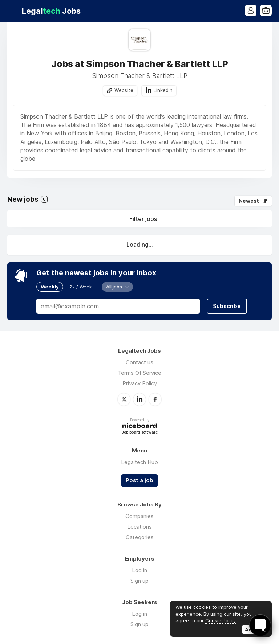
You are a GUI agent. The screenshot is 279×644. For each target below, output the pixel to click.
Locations (139, 527)
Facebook (155, 399)
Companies (139, 516)
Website (124, 90)
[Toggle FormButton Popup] (260, 625)
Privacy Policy (140, 383)
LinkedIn (139, 399)
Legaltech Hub (139, 462)
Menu (13, 11)
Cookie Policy (221, 620)
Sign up (139, 581)
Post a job (139, 480)
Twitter (124, 399)
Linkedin (163, 90)
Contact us (139, 362)
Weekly (50, 287)
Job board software (140, 433)
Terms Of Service (139, 373)
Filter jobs (143, 219)
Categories (140, 537)
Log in (139, 570)
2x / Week (81, 287)
